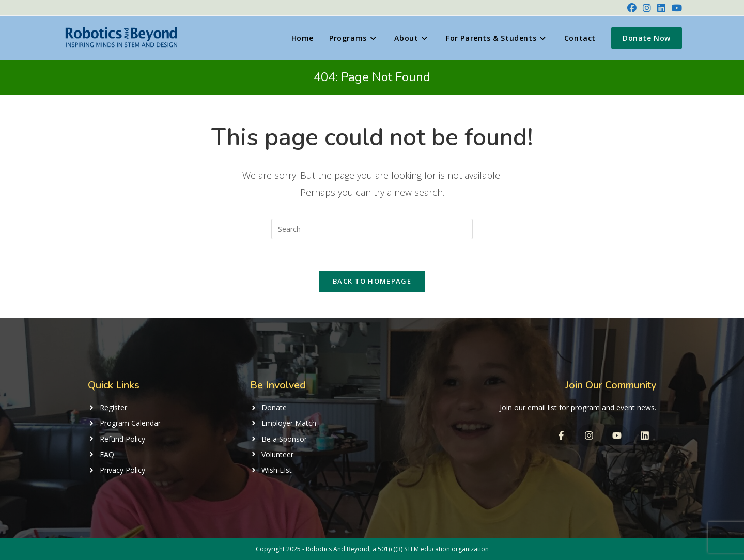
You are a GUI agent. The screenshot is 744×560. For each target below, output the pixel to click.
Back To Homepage (372, 281)
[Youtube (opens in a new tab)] (675, 8)
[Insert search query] (372, 229)
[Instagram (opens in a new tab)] (647, 8)
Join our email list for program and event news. (578, 407)
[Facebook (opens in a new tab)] (632, 8)
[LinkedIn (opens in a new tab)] (661, 8)
